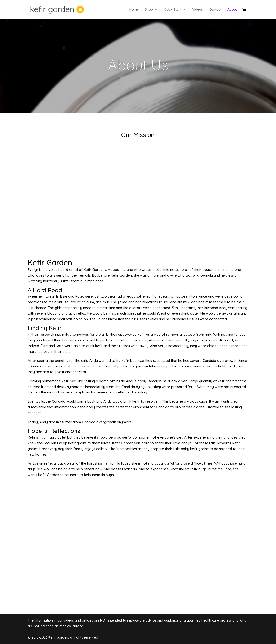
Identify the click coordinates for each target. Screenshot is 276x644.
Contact (215, 10)
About (232, 10)
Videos (198, 10)
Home (134, 10)
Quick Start (173, 10)
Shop (149, 10)
